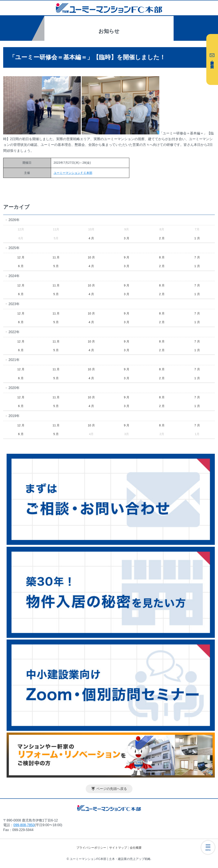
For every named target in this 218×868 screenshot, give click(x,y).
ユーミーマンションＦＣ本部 (73, 173)
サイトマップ (118, 848)
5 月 (56, 266)
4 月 (91, 238)
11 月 (56, 257)
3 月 (127, 238)
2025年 (14, 248)
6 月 (21, 266)
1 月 (197, 238)
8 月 (162, 257)
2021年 (14, 360)
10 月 (91, 257)
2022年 (14, 332)
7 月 (197, 257)
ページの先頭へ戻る (112, 789)
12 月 (21, 257)
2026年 (14, 220)
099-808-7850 (24, 825)
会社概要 (136, 848)
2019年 (14, 416)
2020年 (14, 388)
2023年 (14, 304)
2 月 (162, 238)
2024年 (14, 276)
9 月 (127, 257)
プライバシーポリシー (91, 848)
